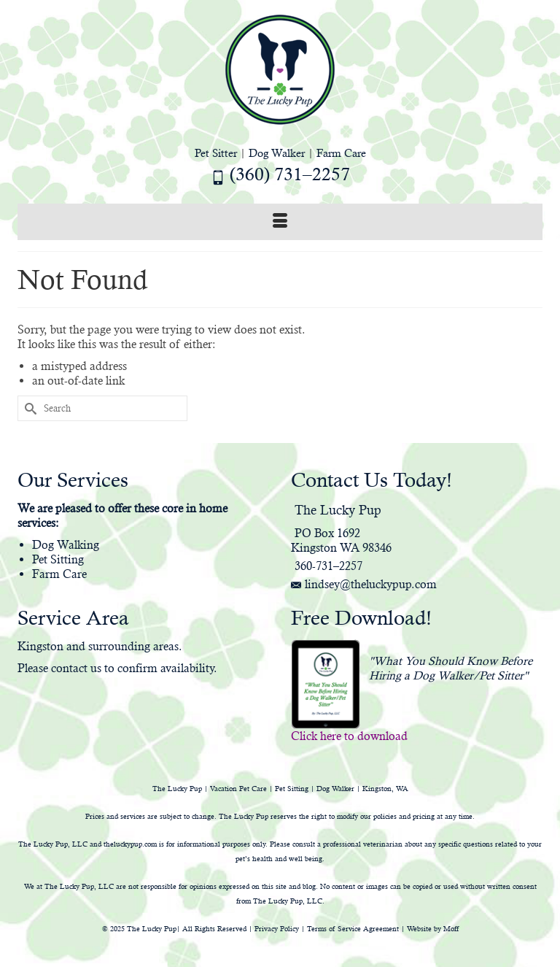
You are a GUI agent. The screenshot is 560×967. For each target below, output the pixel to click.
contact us (76, 668)
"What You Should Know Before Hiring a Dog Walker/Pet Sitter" (451, 668)
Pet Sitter (216, 153)
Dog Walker (277, 153)
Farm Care (341, 153)
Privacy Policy (277, 929)
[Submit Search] (28, 408)
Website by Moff (433, 929)
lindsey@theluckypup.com (364, 584)
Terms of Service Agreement (353, 929)
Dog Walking (66, 545)
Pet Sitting (58, 559)
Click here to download (349, 736)
